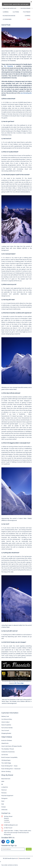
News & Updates (6, 725)
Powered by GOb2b (24, 858)
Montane (4, 793)
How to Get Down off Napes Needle (12, 746)
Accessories (7, 19)
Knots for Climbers (7, 740)
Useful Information (9, 8)
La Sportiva (5, 787)
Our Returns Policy (7, 719)
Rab (3, 804)
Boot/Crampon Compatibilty (9, 757)
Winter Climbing (6, 771)
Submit (29, 849)
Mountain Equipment (7, 796)
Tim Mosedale (8, 66)
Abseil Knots (5, 743)
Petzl (3, 801)
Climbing (6, 12)
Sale (29, 19)
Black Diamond (6, 779)
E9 (2, 784)
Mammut (4, 790)
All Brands (4, 810)
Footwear (27, 12)
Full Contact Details (7, 728)
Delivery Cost (5, 716)
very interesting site (26, 93)
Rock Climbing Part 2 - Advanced (11, 769)
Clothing (16, 12)
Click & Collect (5, 722)
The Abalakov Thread (8, 749)
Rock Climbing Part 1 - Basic (9, 766)
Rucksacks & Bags (9, 16)
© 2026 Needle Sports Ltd (10, 858)
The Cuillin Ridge (6, 763)
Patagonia (4, 798)
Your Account (5, 730)
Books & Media (26, 8)
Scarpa (4, 807)
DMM (3, 781)
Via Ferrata (5, 755)
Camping (27, 16)
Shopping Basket (6, 733)
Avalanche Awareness (8, 752)
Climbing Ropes (6, 760)
